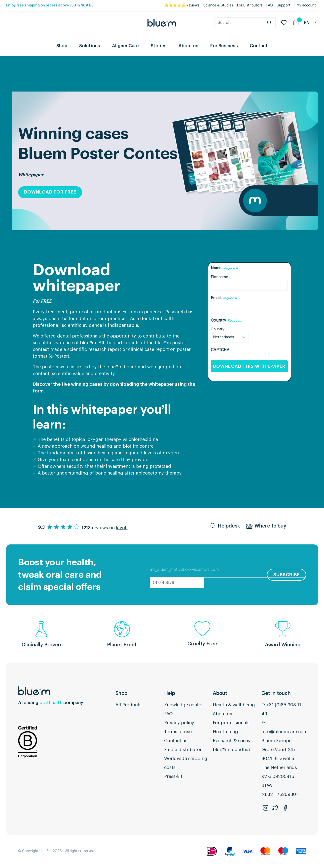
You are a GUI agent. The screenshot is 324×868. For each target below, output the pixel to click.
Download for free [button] (50, 192)
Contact (259, 46)
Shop (62, 46)
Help (170, 693)
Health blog (225, 732)
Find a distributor (183, 750)
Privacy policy (179, 723)
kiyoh (122, 528)
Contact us (176, 741)
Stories (159, 46)
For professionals (231, 723)
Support (284, 5)
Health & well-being (234, 705)
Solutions (90, 46)
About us (188, 46)
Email (224, 298)
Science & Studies (218, 5)
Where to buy (266, 527)
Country (218, 329)
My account (306, 5)
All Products (128, 705)
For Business (224, 46)
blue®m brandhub (232, 750)
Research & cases (231, 741)
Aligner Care (125, 46)
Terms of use (178, 732)
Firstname (219, 277)
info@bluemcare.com (285, 732)
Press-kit (173, 776)
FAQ (270, 5)
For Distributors (250, 5)
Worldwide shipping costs (186, 763)
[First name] (249, 285)
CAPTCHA (220, 350)
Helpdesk (224, 527)
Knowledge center (183, 705)
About (220, 693)
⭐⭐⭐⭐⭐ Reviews (182, 5)
